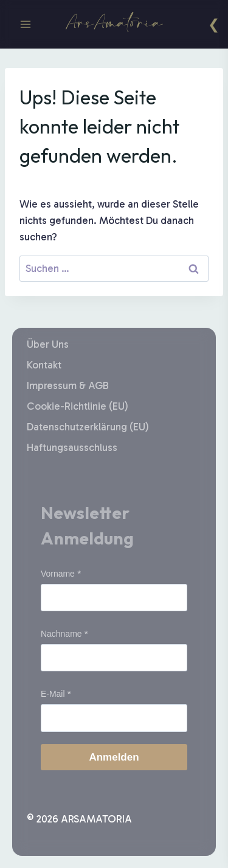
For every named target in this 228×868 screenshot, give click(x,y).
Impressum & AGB (68, 385)
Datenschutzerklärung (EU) (88, 427)
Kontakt (44, 365)
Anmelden (114, 757)
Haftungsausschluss (72, 447)
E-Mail (53, 694)
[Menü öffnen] (26, 24)
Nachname (61, 634)
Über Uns (48, 344)
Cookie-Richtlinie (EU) (78, 406)
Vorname (58, 574)
